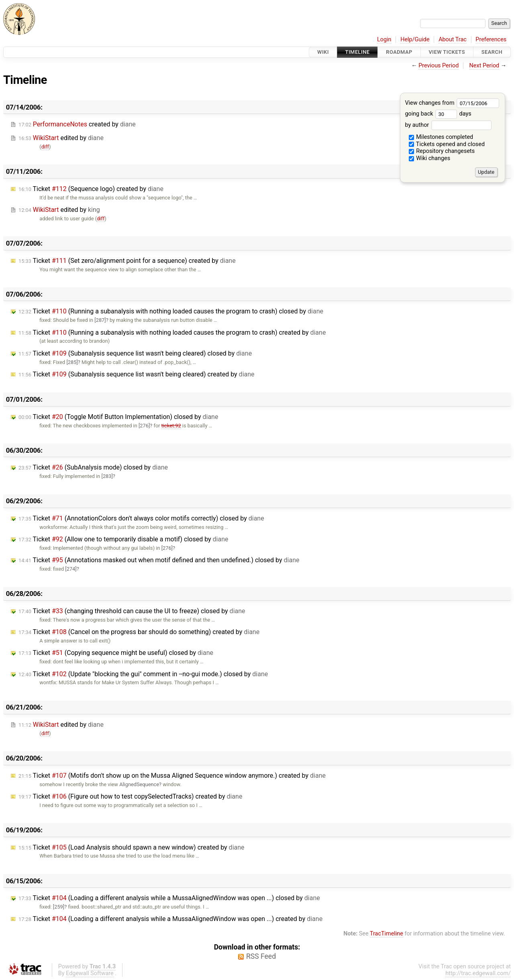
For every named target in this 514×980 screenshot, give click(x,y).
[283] (107, 476)
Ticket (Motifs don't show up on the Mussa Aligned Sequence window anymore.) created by (172, 776)
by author (448, 125)
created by (77, 124)
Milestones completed (441, 137)
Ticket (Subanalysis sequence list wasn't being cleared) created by (137, 374)
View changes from (452, 103)
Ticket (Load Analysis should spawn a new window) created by (132, 847)
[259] (59, 907)
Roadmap (399, 52)
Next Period (484, 66)
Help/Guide (415, 40)
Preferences (491, 40)
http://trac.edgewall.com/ (478, 973)
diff (45, 147)
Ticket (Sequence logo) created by (91, 189)
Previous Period (439, 66)
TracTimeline (387, 934)
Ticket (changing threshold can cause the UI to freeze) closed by (132, 611)
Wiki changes (430, 158)
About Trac (453, 40)
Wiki (323, 52)
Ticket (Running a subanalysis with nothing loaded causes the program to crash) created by (172, 332)
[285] (72, 362)
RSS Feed (261, 956)
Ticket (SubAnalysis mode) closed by (93, 467)
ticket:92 (171, 426)
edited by (61, 138)
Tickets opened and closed (447, 144)
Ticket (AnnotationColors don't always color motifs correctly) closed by (141, 518)
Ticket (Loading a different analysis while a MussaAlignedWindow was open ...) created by (170, 919)
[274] (71, 569)
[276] (144, 426)
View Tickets (447, 52)
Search (492, 52)
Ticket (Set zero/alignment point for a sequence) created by (127, 261)
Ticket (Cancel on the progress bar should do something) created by (139, 632)
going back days (438, 114)
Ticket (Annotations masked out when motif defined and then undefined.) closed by (159, 560)
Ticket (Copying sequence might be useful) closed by (116, 653)
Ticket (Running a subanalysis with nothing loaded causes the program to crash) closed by (171, 311)
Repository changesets (442, 151)
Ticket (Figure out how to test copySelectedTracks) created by (130, 796)
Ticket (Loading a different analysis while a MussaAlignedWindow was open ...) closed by (169, 898)
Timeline (358, 52)
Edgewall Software (90, 973)
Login (384, 40)
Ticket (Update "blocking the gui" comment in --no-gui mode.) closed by (143, 674)
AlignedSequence (139, 784)
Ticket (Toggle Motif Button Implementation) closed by (118, 417)
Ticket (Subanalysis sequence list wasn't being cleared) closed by (135, 353)
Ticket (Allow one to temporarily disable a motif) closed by (123, 539)
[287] (100, 320)
